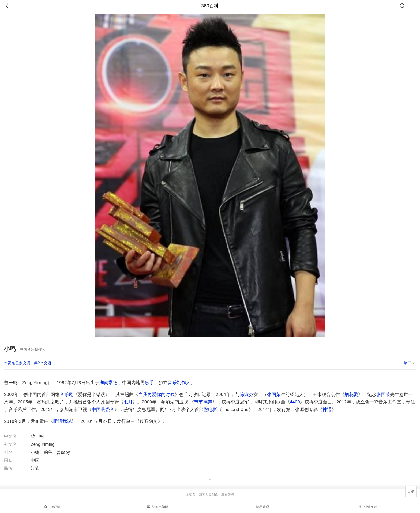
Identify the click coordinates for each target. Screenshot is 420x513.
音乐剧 (67, 394)
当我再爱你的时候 (156, 394)
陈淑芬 (247, 394)
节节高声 (203, 402)
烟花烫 (351, 394)
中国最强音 (103, 409)
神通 (327, 409)
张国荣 (274, 394)
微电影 (210, 409)
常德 (113, 383)
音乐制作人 (179, 383)
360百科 (210, 6)
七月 (128, 402)
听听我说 (62, 421)
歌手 (149, 383)
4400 (295, 402)
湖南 (104, 383)
